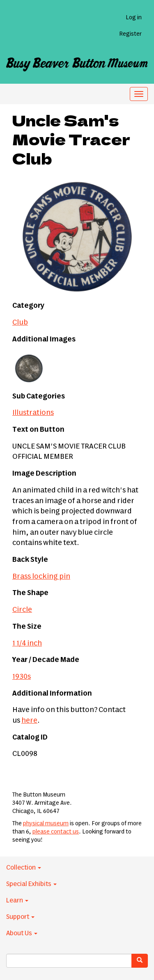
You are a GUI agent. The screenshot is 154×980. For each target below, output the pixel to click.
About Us (22, 933)
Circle (22, 610)
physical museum (46, 824)
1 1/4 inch (27, 643)
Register (130, 34)
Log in (134, 18)
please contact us (56, 832)
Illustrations (33, 413)
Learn (17, 900)
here (29, 721)
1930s (22, 677)
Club (20, 323)
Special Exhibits (31, 884)
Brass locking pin (41, 577)
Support (20, 917)
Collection (24, 868)
